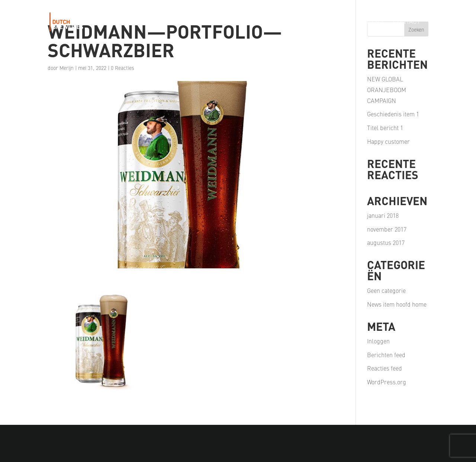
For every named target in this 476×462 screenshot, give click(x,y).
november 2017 (387, 229)
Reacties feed (385, 368)
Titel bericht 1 (385, 127)
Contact (407, 22)
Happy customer (388, 141)
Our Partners (324, 22)
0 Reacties (123, 68)
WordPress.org (387, 382)
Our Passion (272, 22)
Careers (370, 22)
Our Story (169, 22)
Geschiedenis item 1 (393, 114)
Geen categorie (386, 290)
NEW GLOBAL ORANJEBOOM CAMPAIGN (387, 90)
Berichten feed (386, 355)
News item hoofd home (397, 304)
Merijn (67, 68)
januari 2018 (383, 215)
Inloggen (378, 341)
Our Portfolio (218, 22)
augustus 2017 (386, 242)
